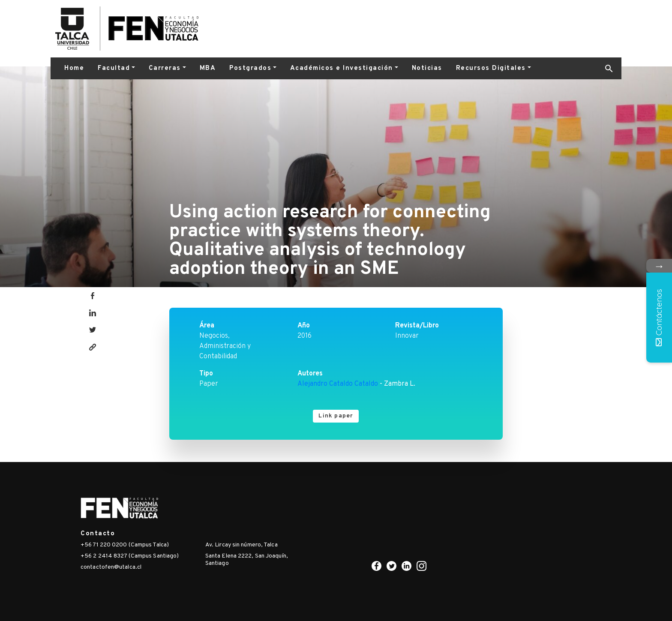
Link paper (336, 416)
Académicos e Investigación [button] (342, 68)
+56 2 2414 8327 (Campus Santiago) (130, 556)
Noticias (427, 68)
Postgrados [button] (250, 68)
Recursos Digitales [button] (491, 68)
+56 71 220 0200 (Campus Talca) (125, 545)
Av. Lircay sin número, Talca (241, 545)
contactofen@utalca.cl (111, 567)
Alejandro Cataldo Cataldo (338, 384)
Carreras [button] (165, 68)
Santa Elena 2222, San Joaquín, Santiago (247, 560)
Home (74, 68)
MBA (208, 68)
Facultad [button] (114, 68)
